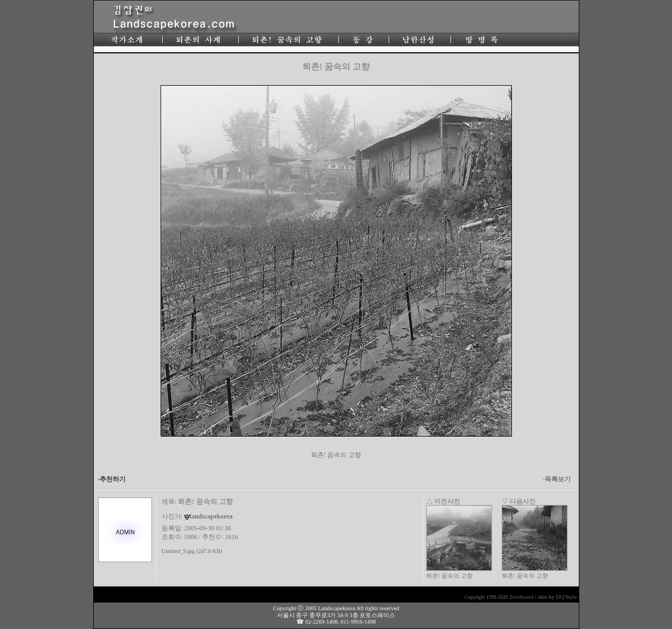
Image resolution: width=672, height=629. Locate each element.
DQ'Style (567, 597)
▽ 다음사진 (519, 501)
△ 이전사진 (443, 501)
